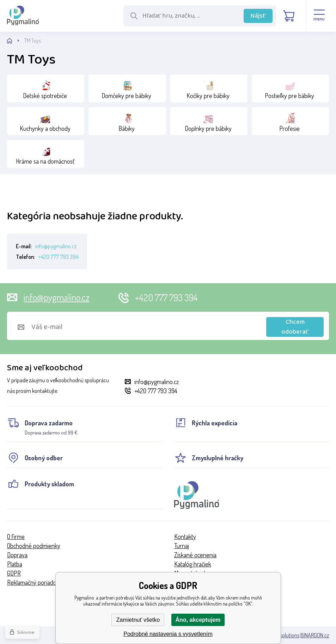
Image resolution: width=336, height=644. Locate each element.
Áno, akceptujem (198, 620)
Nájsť (258, 16)
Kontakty (185, 536)
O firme (16, 536)
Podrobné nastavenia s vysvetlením (168, 634)
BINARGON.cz (315, 635)
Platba (15, 564)
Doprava (17, 555)
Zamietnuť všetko (138, 620)
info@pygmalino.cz (56, 246)
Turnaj (182, 546)
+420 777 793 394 (58, 257)
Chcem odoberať (295, 327)
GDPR (14, 573)
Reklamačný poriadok (33, 582)
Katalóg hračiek (193, 564)
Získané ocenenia (195, 555)
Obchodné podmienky (34, 546)
